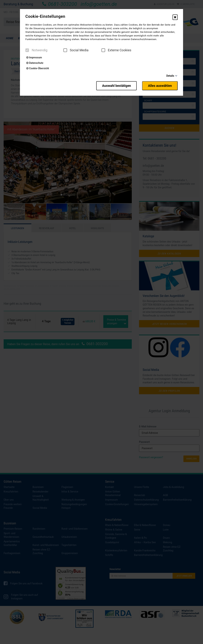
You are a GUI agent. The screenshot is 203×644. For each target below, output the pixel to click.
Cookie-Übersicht (38, 68)
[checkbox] (27, 50)
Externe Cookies (116, 50)
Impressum (34, 57)
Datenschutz (35, 63)
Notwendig (36, 50)
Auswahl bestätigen (116, 86)
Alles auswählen (160, 86)
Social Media (76, 50)
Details (170, 76)
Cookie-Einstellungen (45, 16)
